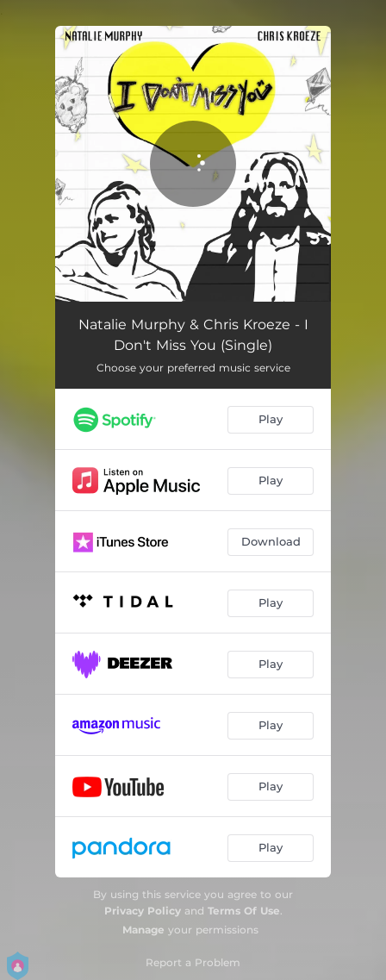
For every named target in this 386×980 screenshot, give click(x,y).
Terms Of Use (244, 911)
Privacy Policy (143, 911)
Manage (143, 930)
